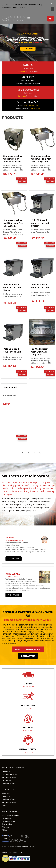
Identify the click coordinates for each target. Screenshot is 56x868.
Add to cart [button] (22, 179)
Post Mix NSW (7, 818)
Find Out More (14, 559)
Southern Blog (7, 824)
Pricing (4, 830)
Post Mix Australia (8, 821)
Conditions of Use (8, 783)
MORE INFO (23, 182)
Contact (5, 805)
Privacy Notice (7, 780)
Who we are (6, 827)
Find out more (14, 595)
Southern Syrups (28, 846)
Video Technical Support (11, 815)
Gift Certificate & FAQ (9, 774)
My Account (6, 793)
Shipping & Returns (9, 777)
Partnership (6, 771)
